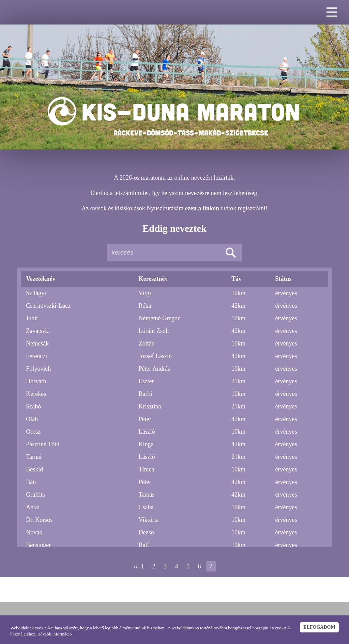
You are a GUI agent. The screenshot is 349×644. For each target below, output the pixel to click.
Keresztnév (153, 279)
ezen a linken (202, 208)
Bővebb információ (55, 634)
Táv (237, 279)
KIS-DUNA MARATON (191, 111)
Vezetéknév (41, 279)
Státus (284, 279)
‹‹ (135, 566)
